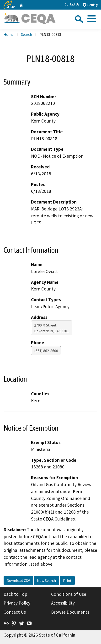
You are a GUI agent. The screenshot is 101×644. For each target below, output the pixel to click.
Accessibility (63, 603)
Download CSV (18, 580)
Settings (90, 5)
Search (27, 34)
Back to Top (15, 594)
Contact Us (72, 4)
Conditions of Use (69, 594)
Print (67, 580)
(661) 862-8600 (46, 351)
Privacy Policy (17, 603)
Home (9, 34)
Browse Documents (70, 612)
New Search (46, 580)
